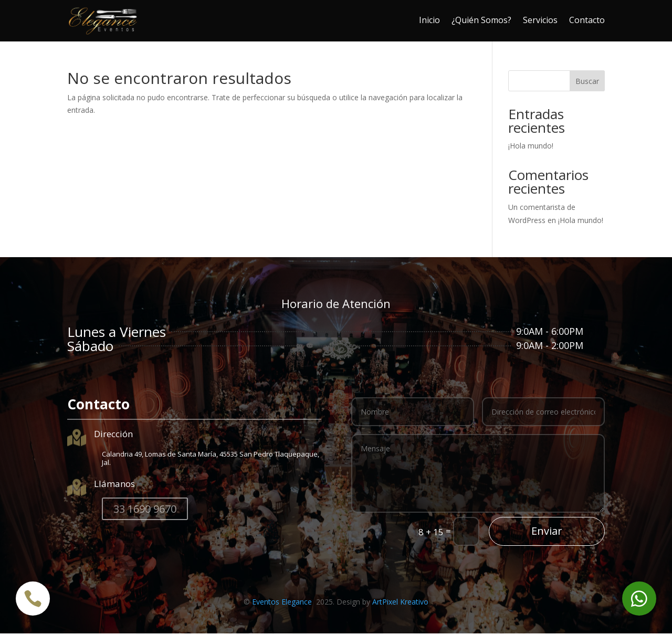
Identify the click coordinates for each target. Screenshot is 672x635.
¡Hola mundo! (531, 147)
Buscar (587, 83)
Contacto (587, 20)
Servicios (540, 20)
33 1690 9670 (145, 510)
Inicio (429, 20)
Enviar (547, 532)
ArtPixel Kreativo (400, 603)
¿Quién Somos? (481, 20)
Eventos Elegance (283, 603)
